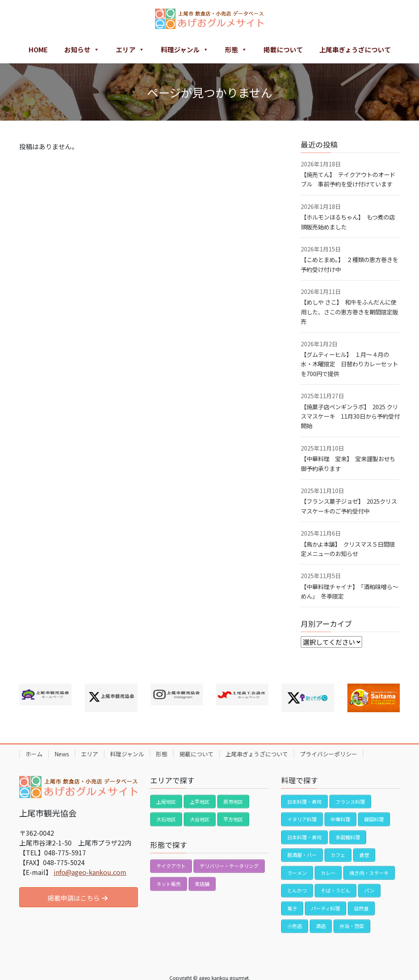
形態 (236, 49)
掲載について (283, 49)
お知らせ (82, 49)
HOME (38, 49)
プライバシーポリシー (329, 754)
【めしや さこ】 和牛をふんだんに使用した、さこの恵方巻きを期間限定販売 (349, 312)
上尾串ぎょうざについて (355, 49)
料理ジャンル (185, 49)
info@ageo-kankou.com (90, 872)
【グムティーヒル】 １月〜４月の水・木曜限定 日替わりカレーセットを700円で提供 (349, 364)
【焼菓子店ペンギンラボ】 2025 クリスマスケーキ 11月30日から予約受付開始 (350, 416)
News (62, 754)
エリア (130, 49)
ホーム (34, 754)
